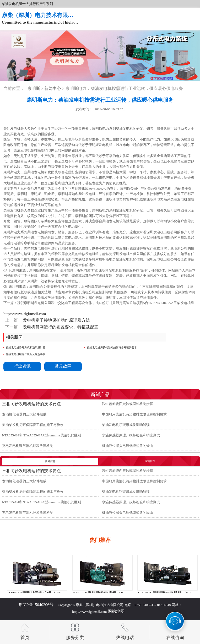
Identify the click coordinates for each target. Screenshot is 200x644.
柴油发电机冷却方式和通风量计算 (26, 347)
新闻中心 (53, 88)
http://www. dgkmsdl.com (25, 314)
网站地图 (116, 611)
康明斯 (34, 88)
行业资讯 (22, 366)
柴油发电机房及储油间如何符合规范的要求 (112, 347)
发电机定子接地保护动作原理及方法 (56, 320)
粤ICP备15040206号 (36, 605)
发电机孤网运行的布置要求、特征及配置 (60, 327)
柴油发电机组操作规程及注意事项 (26, 354)
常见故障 (63, 366)
